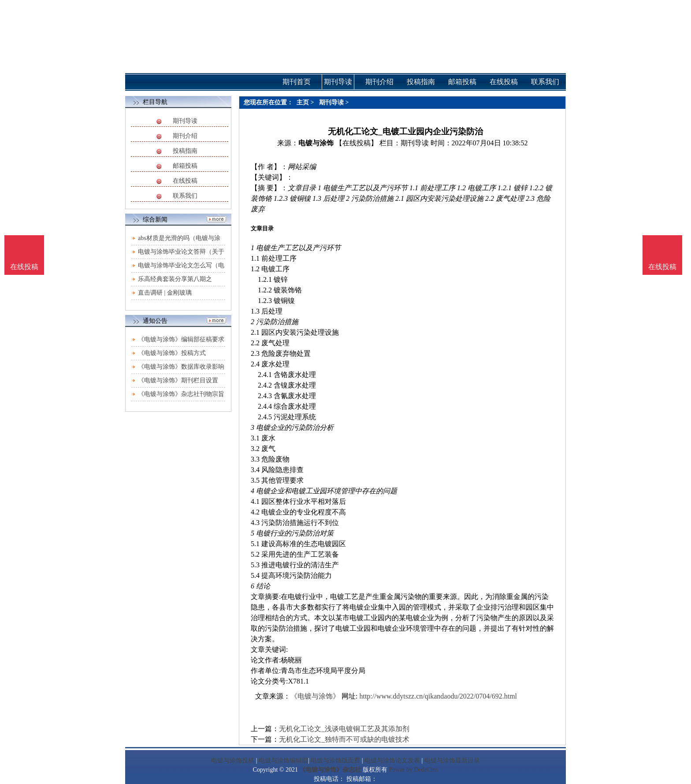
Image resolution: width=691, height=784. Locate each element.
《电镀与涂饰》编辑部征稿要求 (181, 339)
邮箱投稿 (185, 166)
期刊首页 (297, 82)
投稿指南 (185, 151)
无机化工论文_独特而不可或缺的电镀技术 (344, 739)
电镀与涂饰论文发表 (392, 760)
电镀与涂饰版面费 (335, 760)
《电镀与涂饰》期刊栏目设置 (178, 380)
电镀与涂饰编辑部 (283, 760)
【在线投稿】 (357, 143)
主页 (303, 102)
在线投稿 (185, 181)
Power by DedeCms (413, 770)
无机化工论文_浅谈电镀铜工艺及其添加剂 (344, 729)
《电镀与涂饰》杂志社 (330, 770)
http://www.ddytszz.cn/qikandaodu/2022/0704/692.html (438, 696)
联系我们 (185, 196)
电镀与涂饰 (316, 143)
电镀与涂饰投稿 (233, 760)
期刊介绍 (185, 136)
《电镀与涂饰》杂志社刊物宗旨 (181, 394)
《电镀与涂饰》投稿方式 (172, 353)
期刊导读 (185, 121)
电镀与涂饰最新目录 (452, 760)
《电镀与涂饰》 (315, 696)
